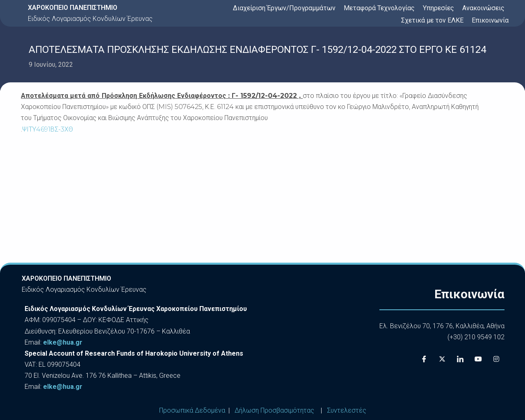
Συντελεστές (347, 410)
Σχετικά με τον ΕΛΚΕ (432, 20)
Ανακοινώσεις (483, 8)
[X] (442, 359)
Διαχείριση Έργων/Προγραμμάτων (284, 8)
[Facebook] (424, 359)
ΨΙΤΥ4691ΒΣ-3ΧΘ (48, 129)
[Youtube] (478, 359)
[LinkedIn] (460, 359)
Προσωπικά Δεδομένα (192, 410)
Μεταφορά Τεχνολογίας (379, 8)
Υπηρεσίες (438, 8)
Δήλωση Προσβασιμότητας (274, 410)
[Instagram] (496, 359)
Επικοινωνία (490, 20)
